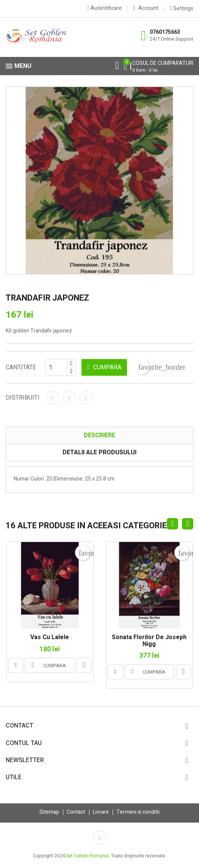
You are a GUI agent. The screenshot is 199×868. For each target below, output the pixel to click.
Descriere (99, 435)
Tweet (69, 398)
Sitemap (49, 812)
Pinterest (86, 398)
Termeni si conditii (138, 812)
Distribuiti (53, 398)
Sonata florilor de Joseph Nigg (149, 641)
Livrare (101, 812)
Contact (76, 812)
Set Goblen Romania (87, 856)
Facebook (100, 838)
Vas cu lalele (50, 638)
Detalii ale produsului (99, 452)
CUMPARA (104, 367)
